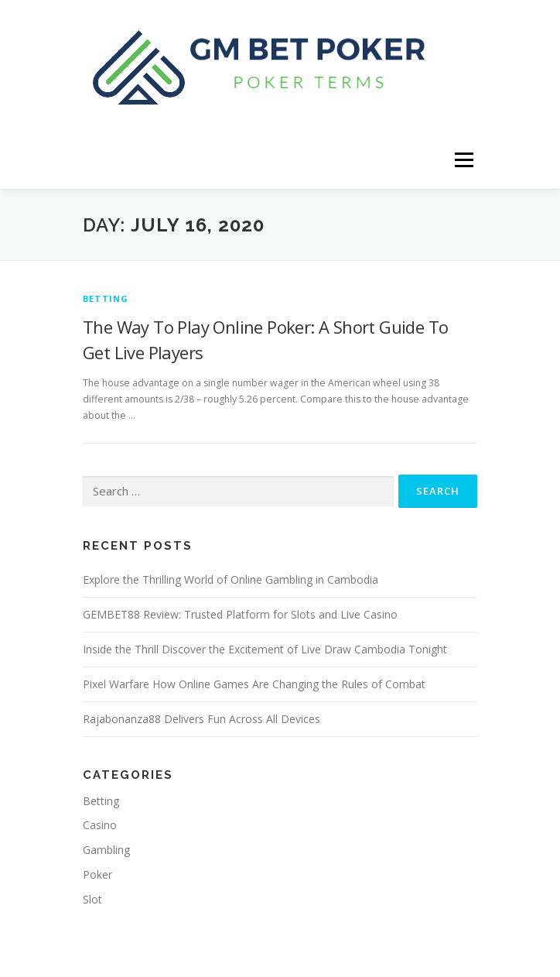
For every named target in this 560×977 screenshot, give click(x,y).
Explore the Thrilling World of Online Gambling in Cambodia (230, 579)
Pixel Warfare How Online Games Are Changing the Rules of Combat (254, 684)
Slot (92, 899)
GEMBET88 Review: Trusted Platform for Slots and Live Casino (240, 614)
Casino (100, 825)
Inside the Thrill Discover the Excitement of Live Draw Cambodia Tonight (265, 649)
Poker (97, 874)
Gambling (106, 850)
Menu (463, 160)
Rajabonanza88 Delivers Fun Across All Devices (201, 719)
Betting (106, 298)
